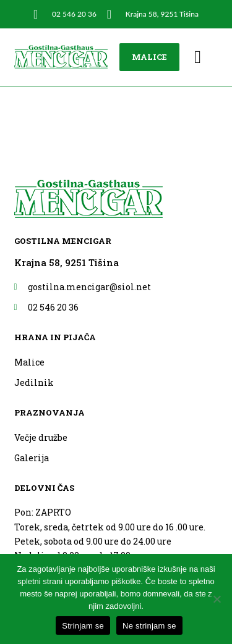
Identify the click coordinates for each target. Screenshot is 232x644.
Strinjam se (83, 626)
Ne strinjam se (149, 626)
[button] (198, 57)
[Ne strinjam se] (217, 599)
